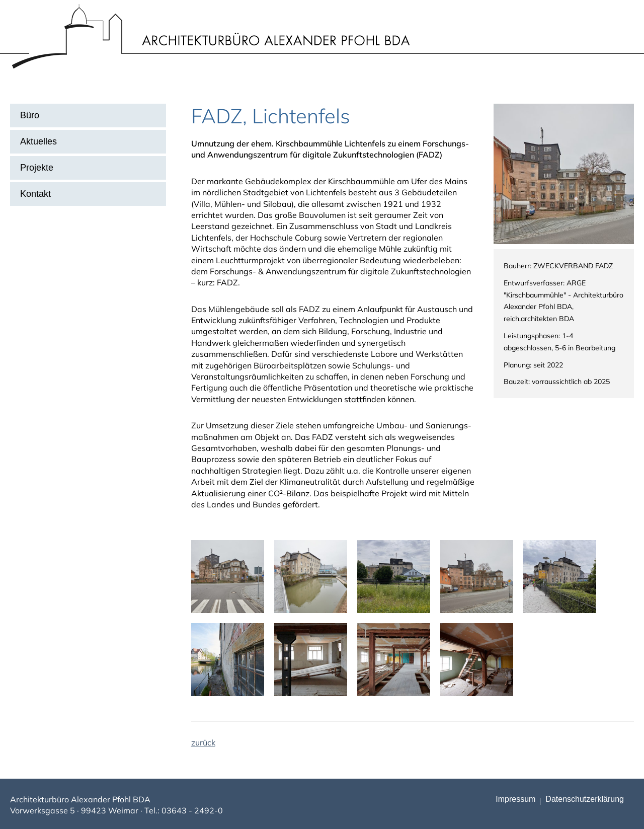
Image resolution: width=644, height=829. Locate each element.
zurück (203, 742)
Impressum (515, 799)
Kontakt (35, 194)
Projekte (37, 168)
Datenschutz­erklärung (585, 799)
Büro (30, 115)
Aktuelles (38, 141)
